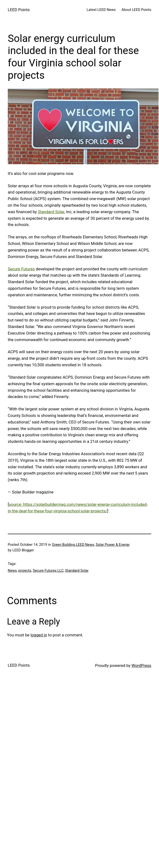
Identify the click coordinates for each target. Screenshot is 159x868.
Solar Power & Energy (113, 545)
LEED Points (19, 10)
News (12, 571)
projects (25, 571)
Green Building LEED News (73, 545)
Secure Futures (21, 269)
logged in (39, 635)
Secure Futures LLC (48, 571)
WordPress (141, 665)
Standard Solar (51, 212)
